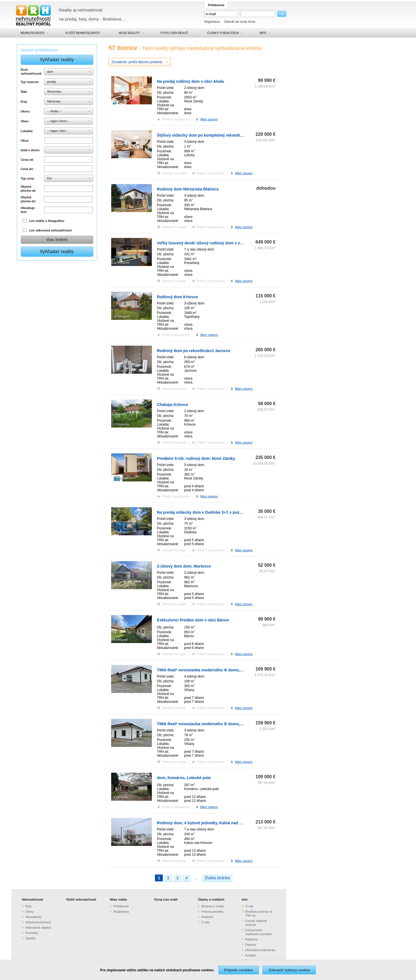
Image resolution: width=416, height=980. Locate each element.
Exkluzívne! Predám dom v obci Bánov (193, 620)
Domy (30, 912)
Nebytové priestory (38, 922)
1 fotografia (121, 424)
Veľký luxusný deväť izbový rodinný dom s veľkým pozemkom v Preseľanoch (229, 243)
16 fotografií (122, 263)
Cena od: (27, 160)
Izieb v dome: (31, 150)
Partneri (251, 945)
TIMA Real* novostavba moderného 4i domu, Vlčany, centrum (214, 670)
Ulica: (25, 141)
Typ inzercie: (30, 82)
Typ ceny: (28, 178)
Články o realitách (211, 899)
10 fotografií (122, 101)
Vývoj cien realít (166, 899)
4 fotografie (121, 797)
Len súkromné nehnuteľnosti (51, 230)
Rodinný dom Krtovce (177, 297)
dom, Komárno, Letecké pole (184, 778)
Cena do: (27, 169)
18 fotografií (122, 532)
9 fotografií (121, 640)
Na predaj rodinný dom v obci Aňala (190, 81)
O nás (205, 922)
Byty (28, 906)
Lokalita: (27, 131)
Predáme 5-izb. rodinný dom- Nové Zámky (196, 458)
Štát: (24, 92)
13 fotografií (122, 316)
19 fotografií (122, 586)
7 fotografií (121, 209)
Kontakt (251, 955)
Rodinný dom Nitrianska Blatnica (188, 189)
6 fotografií (121, 478)
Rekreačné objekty (38, 928)
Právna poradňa (212, 912)
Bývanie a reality (213, 906)
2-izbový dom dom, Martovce (184, 566)
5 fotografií (121, 370)
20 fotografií (122, 155)
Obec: (25, 121)
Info (245, 899)
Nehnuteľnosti (33, 899)
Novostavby (34, 917)
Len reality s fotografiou (47, 221)
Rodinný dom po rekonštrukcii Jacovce (194, 351)
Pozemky (32, 933)
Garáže (31, 938)
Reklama (251, 939)
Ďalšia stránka (217, 878)
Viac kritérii (57, 240)
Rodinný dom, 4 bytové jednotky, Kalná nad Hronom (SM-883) (214, 823)
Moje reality (119, 899)
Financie (207, 917)
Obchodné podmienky (260, 950)
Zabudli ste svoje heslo (240, 22)
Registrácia (212, 22)
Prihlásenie (121, 906)
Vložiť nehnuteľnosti (81, 899)
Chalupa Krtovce (172, 405)
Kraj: (24, 102)
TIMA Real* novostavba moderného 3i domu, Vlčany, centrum (214, 724)
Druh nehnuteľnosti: (32, 72)
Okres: (26, 111)
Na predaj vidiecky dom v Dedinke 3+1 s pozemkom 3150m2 (213, 512)
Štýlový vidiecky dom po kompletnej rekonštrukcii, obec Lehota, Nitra (222, 135)
